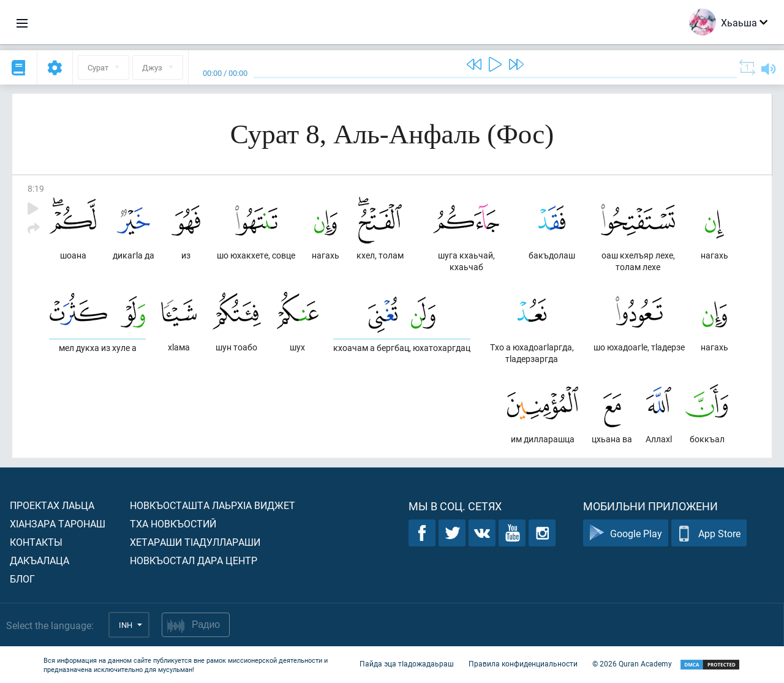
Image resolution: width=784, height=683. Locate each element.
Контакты (36, 542)
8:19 (36, 188)
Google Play (626, 533)
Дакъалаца (40, 560)
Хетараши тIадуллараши (195, 542)
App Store (709, 533)
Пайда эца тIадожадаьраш (407, 663)
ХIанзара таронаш (58, 523)
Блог (22, 579)
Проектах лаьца (52, 505)
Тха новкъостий (173, 523)
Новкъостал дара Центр (194, 560)
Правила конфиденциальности (523, 663)
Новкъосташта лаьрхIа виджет (213, 505)
